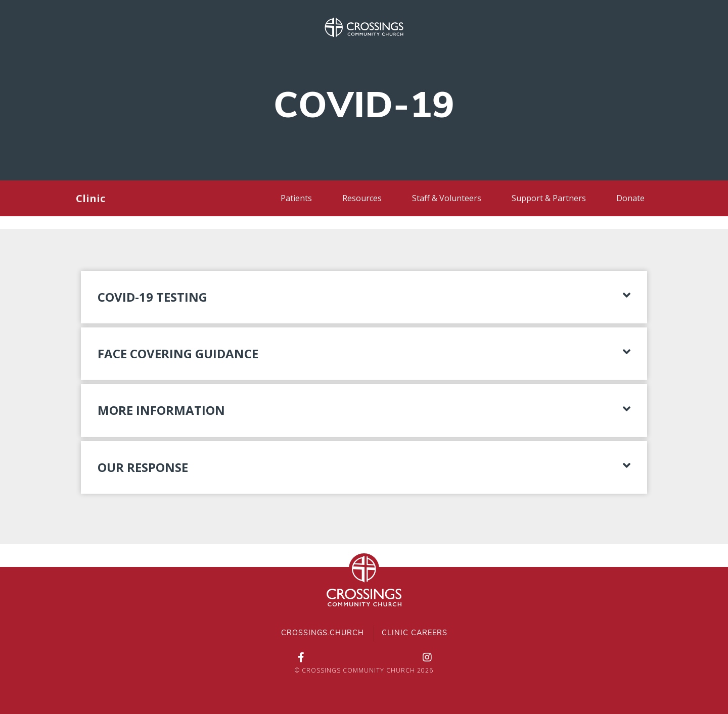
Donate (630, 198)
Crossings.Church (323, 633)
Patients (296, 198)
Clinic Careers (415, 633)
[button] (364, 297)
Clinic (90, 198)
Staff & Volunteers (447, 198)
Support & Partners (549, 198)
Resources (362, 198)
